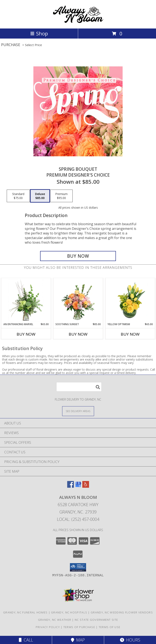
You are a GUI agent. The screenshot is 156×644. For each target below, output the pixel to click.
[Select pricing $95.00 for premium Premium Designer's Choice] (61, 196)
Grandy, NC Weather (55, 620)
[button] (78, 567)
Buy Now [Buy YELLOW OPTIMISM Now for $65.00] (130, 334)
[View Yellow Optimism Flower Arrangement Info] (130, 300)
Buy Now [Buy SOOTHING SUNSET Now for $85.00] (78, 334)
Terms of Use (110, 627)
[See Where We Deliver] (78, 411)
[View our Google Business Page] (78, 486)
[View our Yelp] (86, 486)
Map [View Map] (78, 640)
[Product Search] (79, 387)
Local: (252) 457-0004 (78, 519)
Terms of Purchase (79, 627)
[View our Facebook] (71, 486)
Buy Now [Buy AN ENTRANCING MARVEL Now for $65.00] (26, 334)
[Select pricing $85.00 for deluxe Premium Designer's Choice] (40, 196)
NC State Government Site (96, 620)
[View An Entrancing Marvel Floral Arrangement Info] (26, 300)
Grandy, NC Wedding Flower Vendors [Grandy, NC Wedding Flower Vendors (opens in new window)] (122, 612)
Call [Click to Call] (26, 640)
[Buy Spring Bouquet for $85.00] (78, 256)
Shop (39, 33)
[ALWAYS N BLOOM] (78, 22)
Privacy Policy (48, 627)
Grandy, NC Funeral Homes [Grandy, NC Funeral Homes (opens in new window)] (25, 612)
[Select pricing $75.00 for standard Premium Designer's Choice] (18, 196)
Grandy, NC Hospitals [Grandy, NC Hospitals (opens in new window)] (69, 612)
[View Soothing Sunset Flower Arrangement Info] (78, 300)
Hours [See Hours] (130, 640)
